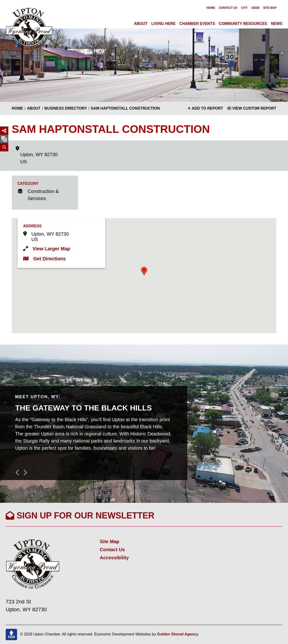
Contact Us (228, 8)
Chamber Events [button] (197, 24)
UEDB (255, 8)
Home (211, 8)
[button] (144, 271)
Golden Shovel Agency (178, 634)
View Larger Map (52, 249)
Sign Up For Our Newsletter (80, 516)
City (244, 8)
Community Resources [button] (243, 24)
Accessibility (114, 558)
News (277, 24)
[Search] (4, 147)
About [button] (141, 24)
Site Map (270, 8)
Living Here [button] (163, 24)
